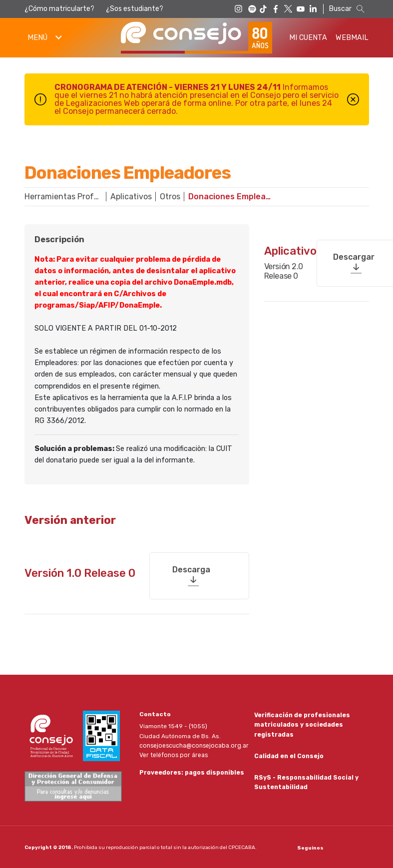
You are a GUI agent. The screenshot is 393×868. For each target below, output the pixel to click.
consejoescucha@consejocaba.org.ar (193, 745)
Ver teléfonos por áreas (173, 754)
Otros (170, 197)
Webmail (352, 38)
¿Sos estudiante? (135, 9)
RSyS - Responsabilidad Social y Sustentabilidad (306, 781)
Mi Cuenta (308, 38)
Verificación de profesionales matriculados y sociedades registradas (302, 724)
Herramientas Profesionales (68, 197)
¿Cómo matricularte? (59, 9)
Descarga (191, 569)
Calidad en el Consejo (289, 755)
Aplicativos (131, 197)
